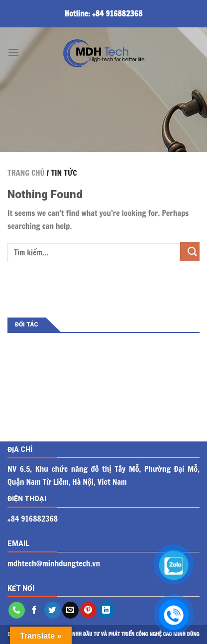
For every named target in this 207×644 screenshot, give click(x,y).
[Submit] (190, 252)
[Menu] (13, 52)
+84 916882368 (117, 13)
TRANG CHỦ (26, 173)
